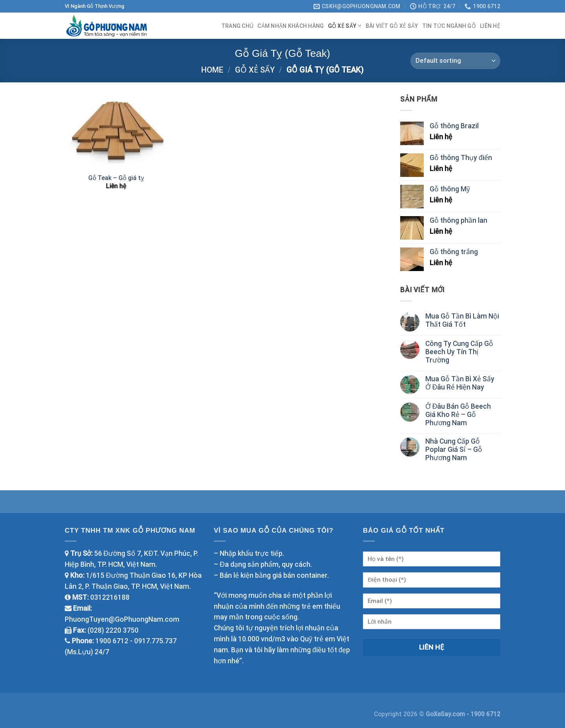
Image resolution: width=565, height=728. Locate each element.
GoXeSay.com (446, 714)
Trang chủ (238, 26)
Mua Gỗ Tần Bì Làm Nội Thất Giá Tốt (462, 320)
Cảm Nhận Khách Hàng (291, 26)
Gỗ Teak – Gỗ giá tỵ (116, 178)
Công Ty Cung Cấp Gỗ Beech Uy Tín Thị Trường (459, 352)
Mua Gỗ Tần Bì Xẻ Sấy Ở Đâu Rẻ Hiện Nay (460, 383)
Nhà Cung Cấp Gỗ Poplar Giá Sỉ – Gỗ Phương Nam (454, 450)
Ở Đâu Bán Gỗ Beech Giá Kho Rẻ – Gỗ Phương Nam (458, 415)
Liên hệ (490, 26)
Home (212, 70)
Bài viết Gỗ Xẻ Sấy (392, 26)
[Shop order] (455, 61)
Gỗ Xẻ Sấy (345, 26)
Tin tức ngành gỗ (449, 26)
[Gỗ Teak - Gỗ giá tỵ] (116, 131)
